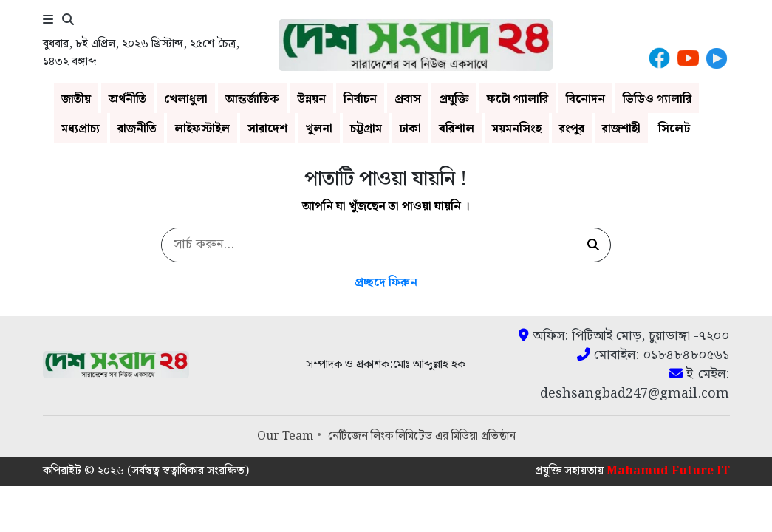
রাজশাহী (621, 129)
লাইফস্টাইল (202, 129)
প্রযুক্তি (454, 99)
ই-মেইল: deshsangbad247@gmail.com (635, 384)
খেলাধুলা (186, 99)
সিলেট (674, 129)
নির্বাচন (360, 99)
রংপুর (572, 129)
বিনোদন (585, 99)
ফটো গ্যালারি (517, 99)
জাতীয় (76, 99)
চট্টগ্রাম (366, 129)
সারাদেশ (267, 129)
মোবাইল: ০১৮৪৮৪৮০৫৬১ (653, 355)
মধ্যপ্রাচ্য (81, 129)
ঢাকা (410, 129)
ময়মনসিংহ (517, 129)
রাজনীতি (137, 129)
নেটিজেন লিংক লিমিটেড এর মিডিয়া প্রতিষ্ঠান (422, 436)
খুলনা (319, 129)
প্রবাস (408, 99)
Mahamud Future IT (668, 471)
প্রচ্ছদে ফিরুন (386, 283)
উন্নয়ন (311, 99)
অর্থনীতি (127, 99)
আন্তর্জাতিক (252, 99)
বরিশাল (457, 129)
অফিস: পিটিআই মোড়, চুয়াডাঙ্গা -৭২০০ (624, 336)
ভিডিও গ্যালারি (657, 99)
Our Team (285, 436)
